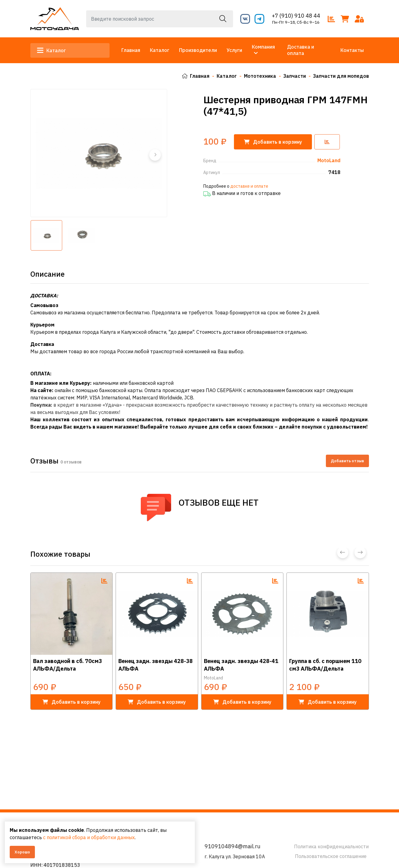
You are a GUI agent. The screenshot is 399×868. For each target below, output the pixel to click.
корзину (273, 142)
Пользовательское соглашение (331, 856)
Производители (198, 50)
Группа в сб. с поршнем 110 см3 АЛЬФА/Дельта (325, 665)
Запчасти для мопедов (341, 76)
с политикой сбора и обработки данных (89, 837)
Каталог (52, 50)
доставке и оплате (249, 186)
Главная (131, 50)
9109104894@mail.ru (232, 846)
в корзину (71, 702)
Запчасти (295, 76)
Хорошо (22, 852)
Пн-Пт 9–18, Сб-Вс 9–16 (296, 22)
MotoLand (213, 678)
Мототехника (260, 76)
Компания (263, 47)
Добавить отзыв (347, 461)
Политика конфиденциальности (331, 846)
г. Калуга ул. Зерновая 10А (235, 856)
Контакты (352, 50)
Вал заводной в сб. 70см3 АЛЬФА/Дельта (68, 665)
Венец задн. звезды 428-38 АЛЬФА (156, 665)
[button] (155, 155)
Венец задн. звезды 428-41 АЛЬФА (241, 665)
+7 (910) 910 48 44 (296, 16)
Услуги (234, 50)
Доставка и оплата (301, 50)
